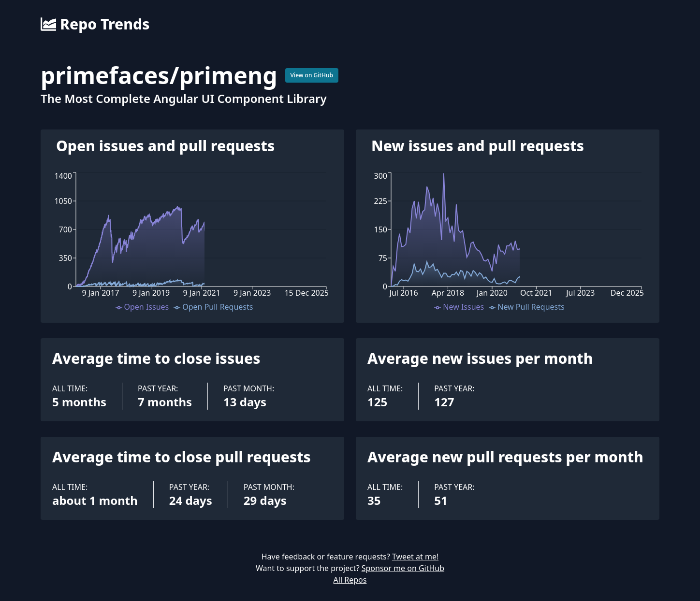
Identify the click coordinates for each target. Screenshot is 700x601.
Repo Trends (95, 24)
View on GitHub (312, 75)
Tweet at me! (415, 557)
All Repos (350, 580)
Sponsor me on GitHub (403, 568)
